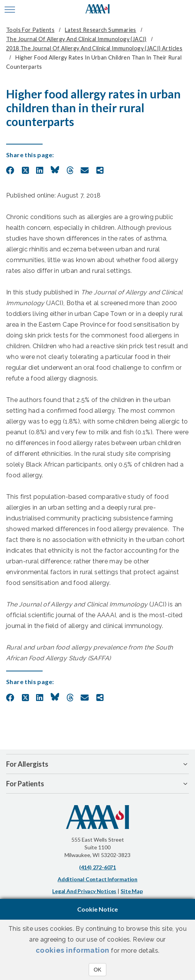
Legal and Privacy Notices (84, 891)
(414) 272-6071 (97, 867)
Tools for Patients (30, 30)
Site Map (131, 891)
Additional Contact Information (97, 879)
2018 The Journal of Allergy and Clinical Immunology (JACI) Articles (94, 48)
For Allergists (27, 764)
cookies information (73, 950)
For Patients (25, 784)
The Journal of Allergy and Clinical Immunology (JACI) (76, 39)
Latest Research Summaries (101, 30)
